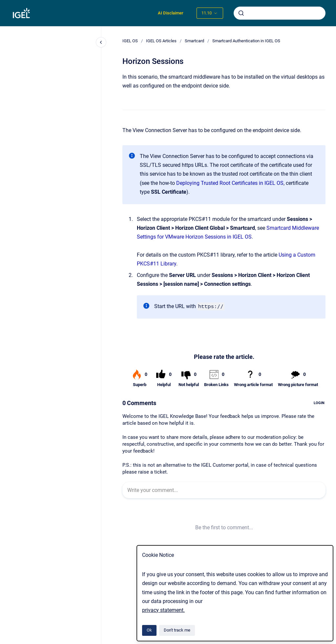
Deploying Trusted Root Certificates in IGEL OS (230, 183)
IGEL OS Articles (161, 41)
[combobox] (280, 13)
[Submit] (241, 13)
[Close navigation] (101, 42)
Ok (149, 630)
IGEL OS (130, 41)
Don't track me (177, 630)
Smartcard (194, 41)
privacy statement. (163, 610)
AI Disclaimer (171, 13)
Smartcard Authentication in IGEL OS (246, 41)
